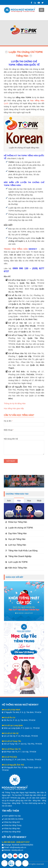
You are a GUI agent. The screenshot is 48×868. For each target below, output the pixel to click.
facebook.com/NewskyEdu (23, 845)
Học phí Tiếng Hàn (17, 539)
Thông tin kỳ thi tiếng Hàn (15, 403)
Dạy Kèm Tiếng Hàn (17, 533)
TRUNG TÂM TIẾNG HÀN (16, 249)
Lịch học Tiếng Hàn (17, 545)
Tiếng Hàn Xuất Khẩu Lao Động (23, 551)
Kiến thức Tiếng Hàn (18, 568)
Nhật (39, 501)
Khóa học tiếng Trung (13, 825)
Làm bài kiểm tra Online (14, 819)
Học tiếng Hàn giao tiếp (14, 408)
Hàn (19, 501)
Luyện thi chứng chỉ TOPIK (21, 528)
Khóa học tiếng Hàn (12, 828)
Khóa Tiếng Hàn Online (19, 516)
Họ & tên (24, 423)
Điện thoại (24, 432)
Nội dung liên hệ (24, 440)
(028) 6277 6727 (23, 842)
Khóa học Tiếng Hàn (18, 522)
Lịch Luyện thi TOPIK (18, 562)
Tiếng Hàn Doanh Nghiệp (20, 556)
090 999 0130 (9, 842)
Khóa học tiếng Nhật (12, 832)
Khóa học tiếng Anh (12, 822)
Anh (9, 501)
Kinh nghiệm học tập (12, 816)
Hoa (29, 501)
